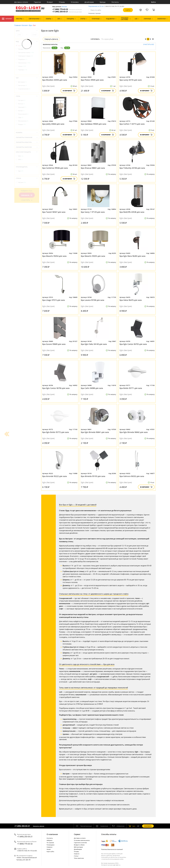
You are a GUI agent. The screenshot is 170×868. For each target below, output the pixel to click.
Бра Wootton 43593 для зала (55, 80)
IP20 (21, 156)
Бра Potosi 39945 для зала (92, 80)
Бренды (103, 2)
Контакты (115, 2)
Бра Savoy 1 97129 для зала (93, 212)
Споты (22, 66)
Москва (64, 7)
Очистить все (149, 44)
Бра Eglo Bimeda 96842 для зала (134, 432)
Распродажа (51, 845)
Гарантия (37, 2)
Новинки (49, 847)
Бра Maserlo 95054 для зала (54, 256)
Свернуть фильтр (51, 39)
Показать (27, 195)
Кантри (21, 111)
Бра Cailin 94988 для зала (92, 388)
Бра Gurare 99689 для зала (54, 344)
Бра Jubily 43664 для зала (53, 124)
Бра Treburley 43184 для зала (132, 168)
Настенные (23, 85)
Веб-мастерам (78, 847)
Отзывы (62, 2)
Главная (18, 25)
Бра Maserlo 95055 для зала (93, 256)
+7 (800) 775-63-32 (67, 9)
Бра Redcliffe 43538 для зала (132, 212)
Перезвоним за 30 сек (96, 6)
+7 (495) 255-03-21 (67, 12)
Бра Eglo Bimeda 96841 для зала (95, 432)
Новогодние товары (26, 56)
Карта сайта (50, 851)
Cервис (77, 834)
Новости (77, 854)
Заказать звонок (39, 826)
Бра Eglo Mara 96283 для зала (132, 256)
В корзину (69, 91)
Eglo (21, 171)
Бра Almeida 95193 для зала (93, 476)
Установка (75, 2)
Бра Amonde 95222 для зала (55, 476)
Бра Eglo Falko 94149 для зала (94, 344)
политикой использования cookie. (113, 859)
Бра (30, 25)
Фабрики (49, 840)
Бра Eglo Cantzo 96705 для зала (133, 344)
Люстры (22, 49)
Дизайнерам (89, 2)
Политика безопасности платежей (112, 849)
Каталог (7, 19)
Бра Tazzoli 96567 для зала (54, 212)
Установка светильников (82, 840)
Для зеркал (22, 82)
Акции (49, 849)
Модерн (22, 124)
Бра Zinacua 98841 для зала (93, 168)
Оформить (148, 826)
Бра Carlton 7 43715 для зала (132, 124)
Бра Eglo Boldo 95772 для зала (56, 432)
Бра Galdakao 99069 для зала (94, 124)
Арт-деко (22, 100)
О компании (52, 834)
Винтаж (22, 104)
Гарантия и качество (80, 843)
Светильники (24, 63)
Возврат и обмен (79, 845)
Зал (54, 48)
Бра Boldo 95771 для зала (131, 388)
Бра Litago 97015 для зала (54, 300)
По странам (50, 843)
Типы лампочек (79, 858)
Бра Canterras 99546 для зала (55, 168)
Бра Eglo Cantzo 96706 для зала (56, 388)
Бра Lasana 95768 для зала (93, 300)
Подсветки (23, 59)
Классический (23, 114)
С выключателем (24, 89)
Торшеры (23, 70)
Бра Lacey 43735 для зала (131, 80)
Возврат (50, 2)
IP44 (20, 159)
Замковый (22, 107)
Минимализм (23, 121)
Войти (153, 2)
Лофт (21, 117)
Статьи (76, 856)
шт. (132, 826)
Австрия (22, 182)
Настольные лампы (26, 52)
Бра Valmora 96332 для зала (132, 476)
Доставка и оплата (21, 2)
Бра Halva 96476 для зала (131, 300)
